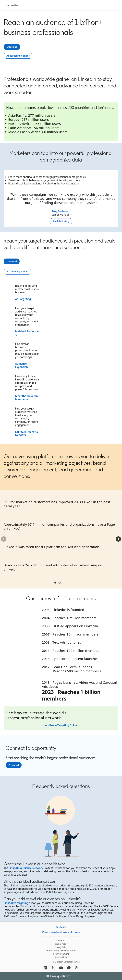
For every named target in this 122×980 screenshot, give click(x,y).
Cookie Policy (61, 944)
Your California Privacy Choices (61, 951)
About (61, 941)
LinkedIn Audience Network (26, 868)
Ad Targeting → (24, 299)
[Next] (118, 539)
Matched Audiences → (27, 333)
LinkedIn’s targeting (16, 903)
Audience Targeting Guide (61, 725)
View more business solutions (61, 932)
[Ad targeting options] (18, 56)
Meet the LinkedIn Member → (26, 398)
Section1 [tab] (55, 583)
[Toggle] (117, 976)
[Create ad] (12, 47)
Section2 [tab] (60, 583)
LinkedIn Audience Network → (27, 433)
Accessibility (61, 957)
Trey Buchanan (61, 211)
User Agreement (61, 954)
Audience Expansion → (23, 365)
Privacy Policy (61, 947)
